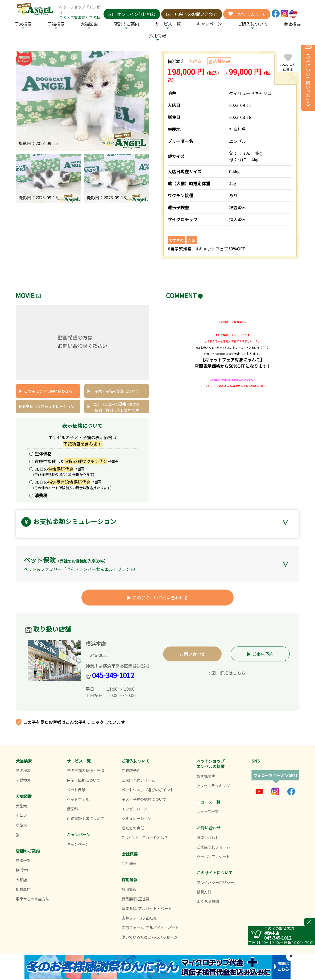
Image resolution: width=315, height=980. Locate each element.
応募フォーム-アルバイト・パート (150, 927)
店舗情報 (222, 61)
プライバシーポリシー (215, 882)
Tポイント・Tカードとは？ (145, 837)
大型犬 (21, 806)
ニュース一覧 (208, 811)
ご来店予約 (263, 654)
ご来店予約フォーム (138, 780)
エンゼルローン (134, 809)
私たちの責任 (133, 828)
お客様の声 (206, 776)
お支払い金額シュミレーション (48, 406)
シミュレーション (136, 818)
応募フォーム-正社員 (139, 918)
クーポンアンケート (213, 856)
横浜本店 (23, 870)
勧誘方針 (204, 892)
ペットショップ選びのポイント (148, 790)
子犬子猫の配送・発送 (85, 770)
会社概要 (292, 24)
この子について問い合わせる (48, 391)
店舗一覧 (23, 860)
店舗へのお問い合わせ (192, 14)
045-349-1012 (113, 675)
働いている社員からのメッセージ (150, 937)
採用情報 (129, 889)
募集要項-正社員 (135, 899)
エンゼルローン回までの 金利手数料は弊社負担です (117, 406)
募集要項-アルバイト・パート (147, 908)
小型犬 (21, 825)
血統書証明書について (85, 818)
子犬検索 (23, 24)
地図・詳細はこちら (226, 673)
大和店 (21, 880)
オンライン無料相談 (132, 14)
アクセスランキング (213, 786)
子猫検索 (56, 24)
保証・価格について (84, 780)
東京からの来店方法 (32, 899)
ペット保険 (76, 790)
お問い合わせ (192, 654)
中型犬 (21, 815)
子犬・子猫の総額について (117, 391)
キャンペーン (209, 24)
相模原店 (23, 889)
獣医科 (72, 809)
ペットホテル (78, 799)
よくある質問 (208, 901)
